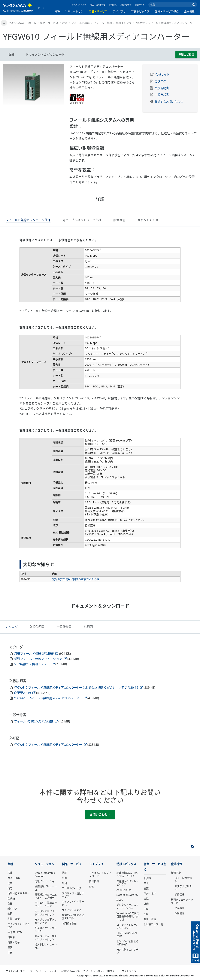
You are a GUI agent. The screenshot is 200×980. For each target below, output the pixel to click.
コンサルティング (72, 886)
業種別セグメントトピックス (127, 881)
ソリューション (74, 11)
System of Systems (127, 892)
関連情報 (94, 879)
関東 (146, 886)
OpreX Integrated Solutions (45, 872)
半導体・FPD (15, 930)
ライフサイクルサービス (73, 901)
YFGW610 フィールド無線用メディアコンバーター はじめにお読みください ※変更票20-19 (78, 685)
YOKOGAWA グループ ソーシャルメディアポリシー (89, 969)
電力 (10, 886)
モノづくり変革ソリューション (46, 919)
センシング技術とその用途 (127, 941)
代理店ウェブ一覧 (153, 922)
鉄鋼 (10, 911)
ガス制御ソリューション (46, 944)
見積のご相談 (186, 55)
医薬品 (11, 896)
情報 (64, 871)
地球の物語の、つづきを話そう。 (127, 872)
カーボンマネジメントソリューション (46, 911)
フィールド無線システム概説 (36, 719)
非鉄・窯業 (14, 917)
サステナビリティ (183, 886)
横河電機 (176, 871)
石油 (10, 871)
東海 (146, 896)
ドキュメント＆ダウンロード (100, 872)
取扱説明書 (162, 88)
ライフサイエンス (72, 908)
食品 (10, 901)
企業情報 (189, 11)
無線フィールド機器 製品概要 (36, 651)
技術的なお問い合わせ (169, 102)
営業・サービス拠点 (167, 11)
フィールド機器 (80, 23)
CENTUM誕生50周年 (127, 932)
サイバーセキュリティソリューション (46, 936)
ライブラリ (119, 11)
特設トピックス (140, 11)
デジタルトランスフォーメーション (127, 904)
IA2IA (120, 897)
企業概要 (180, 906)
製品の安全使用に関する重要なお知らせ (76, 578)
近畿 (146, 902)
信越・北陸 (150, 891)
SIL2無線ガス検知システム (34, 662)
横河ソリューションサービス (182, 899)
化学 (10, 881)
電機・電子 (14, 940)
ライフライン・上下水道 (18, 923)
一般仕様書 (162, 95)
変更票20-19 (25, 691)
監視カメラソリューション (46, 927)
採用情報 (113, 5)
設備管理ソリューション (46, 886)
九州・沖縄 (150, 917)
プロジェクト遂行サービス (73, 893)
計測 (65, 23)
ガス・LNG (14, 876)
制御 (64, 876)
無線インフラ (124, 23)
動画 (92, 884)
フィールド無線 (103, 23)
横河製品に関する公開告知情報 (73, 914)
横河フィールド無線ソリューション (40, 657)
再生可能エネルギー (18, 891)
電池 (10, 945)
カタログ (160, 81)
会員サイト (140, 5)
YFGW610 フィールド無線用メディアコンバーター (50, 696)
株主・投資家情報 (98, 5)
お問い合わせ (126, 5)
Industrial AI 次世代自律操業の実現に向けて (128, 914)
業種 (57, 11)
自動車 (11, 935)
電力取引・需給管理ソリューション (46, 902)
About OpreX (124, 887)
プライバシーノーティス (43, 969)
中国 (146, 907)
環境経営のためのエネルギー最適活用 (46, 894)
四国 (146, 912)
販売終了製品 (69, 921)
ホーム (32, 23)
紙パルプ (12, 906)
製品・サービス (98, 11)
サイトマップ (129, 969)
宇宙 (10, 950)
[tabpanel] (33, 84)
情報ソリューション (46, 879)
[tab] (28, 220)
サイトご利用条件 (15, 969)
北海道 (147, 876)
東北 (146, 881)
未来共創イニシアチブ (127, 949)
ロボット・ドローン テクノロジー (127, 924)
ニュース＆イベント (78, 5)
